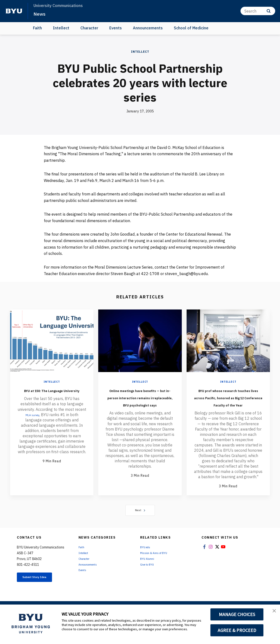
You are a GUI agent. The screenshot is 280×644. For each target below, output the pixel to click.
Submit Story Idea (42, 593)
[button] (272, 613)
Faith (37, 28)
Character (89, 28)
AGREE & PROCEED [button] (237, 630)
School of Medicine (191, 28)
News (41, 13)
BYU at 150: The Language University (52, 393)
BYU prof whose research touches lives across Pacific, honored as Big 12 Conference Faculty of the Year (228, 404)
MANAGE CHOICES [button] (237, 614)
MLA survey (32, 422)
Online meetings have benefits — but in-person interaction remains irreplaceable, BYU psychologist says (140, 404)
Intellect (61, 28)
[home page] (14, 11)
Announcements (148, 28)
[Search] (258, 11)
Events (116, 28)
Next (140, 525)
